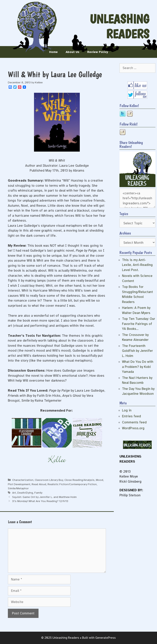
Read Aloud (39, 484)
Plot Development (19, 484)
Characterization (23, 480)
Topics (124, 214)
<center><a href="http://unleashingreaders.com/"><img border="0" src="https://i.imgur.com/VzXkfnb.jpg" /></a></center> (137, 198)
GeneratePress (106, 638)
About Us (73, 52)
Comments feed (134, 422)
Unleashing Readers (119, 27)
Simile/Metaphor (18, 488)
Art (14, 493)
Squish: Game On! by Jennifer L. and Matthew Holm (44, 497)
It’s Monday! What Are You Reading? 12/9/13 (40, 501)
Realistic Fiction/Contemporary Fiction (72, 484)
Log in (127, 410)
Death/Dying (25, 493)
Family (38, 493)
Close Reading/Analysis (79, 480)
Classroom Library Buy (49, 480)
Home (53, 52)
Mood (100, 480)
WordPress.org (133, 428)
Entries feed (131, 416)
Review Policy (98, 52)
